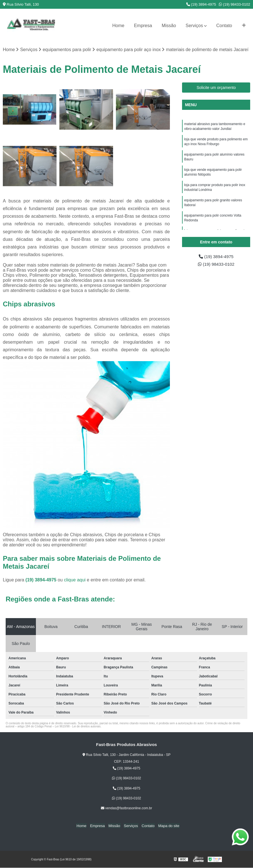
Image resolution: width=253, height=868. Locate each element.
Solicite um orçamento (216, 88)
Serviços (194, 26)
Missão (169, 26)
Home (118, 26)
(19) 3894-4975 (201, 4)
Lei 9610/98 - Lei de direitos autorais (78, 727)
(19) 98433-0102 (234, 4)
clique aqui (75, 580)
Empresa (143, 26)
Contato (224, 26)
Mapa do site (166, 826)
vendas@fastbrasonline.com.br (126, 808)
